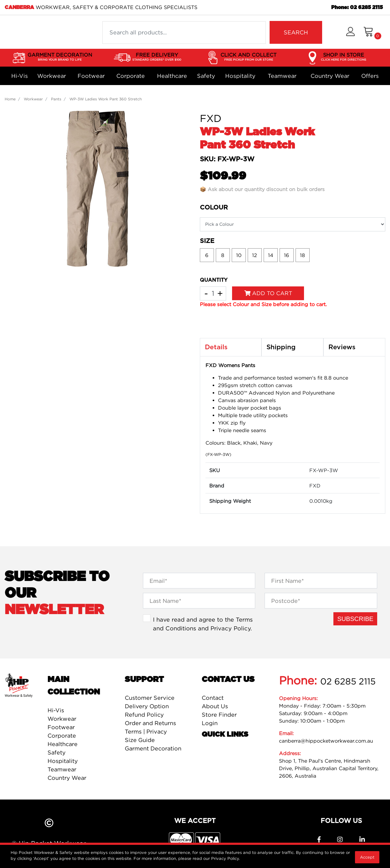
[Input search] (184, 33)
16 (286, 255)
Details (216, 347)
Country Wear (330, 76)
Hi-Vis (20, 76)
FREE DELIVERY (157, 57)
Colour (214, 208)
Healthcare (172, 76)
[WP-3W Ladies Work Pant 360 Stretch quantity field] (213, 293)
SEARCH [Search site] (296, 32)
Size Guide (140, 740)
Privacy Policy (230, 628)
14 (271, 255)
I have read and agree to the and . (203, 624)
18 (302, 255)
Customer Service (150, 698)
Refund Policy (144, 715)
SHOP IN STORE (344, 57)
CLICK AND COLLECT (248, 57)
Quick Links (225, 734)
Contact (213, 698)
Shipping (281, 347)
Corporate (131, 76)
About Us (215, 706)
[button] (350, 32)
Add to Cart (268, 293)
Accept (367, 857)
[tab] (231, 347)
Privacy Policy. (225, 858)
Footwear (91, 76)
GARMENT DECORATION (60, 57)
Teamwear (282, 76)
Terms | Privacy (146, 732)
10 (239, 255)
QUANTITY (214, 280)
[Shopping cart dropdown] (372, 32)
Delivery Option (147, 706)
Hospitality (240, 76)
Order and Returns (150, 723)
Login (210, 723)
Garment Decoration (153, 748)
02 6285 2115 (348, 681)
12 (255, 255)
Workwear (52, 76)
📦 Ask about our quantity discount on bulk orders (262, 189)
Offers (370, 76)
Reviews (342, 347)
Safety (206, 76)
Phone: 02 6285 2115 (357, 8)
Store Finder (219, 715)
